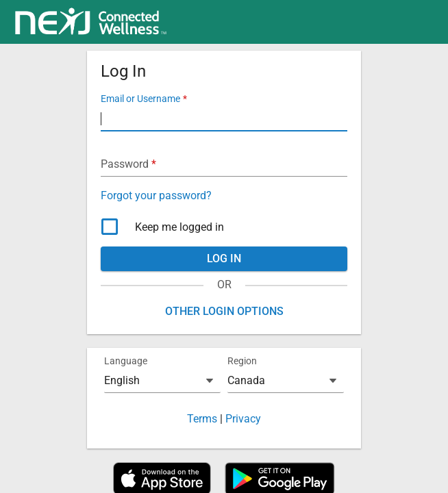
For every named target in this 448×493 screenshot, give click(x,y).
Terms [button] (202, 419)
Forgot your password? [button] (156, 195)
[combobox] (162, 381)
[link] (91, 22)
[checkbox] (224, 227)
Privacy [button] (243, 419)
